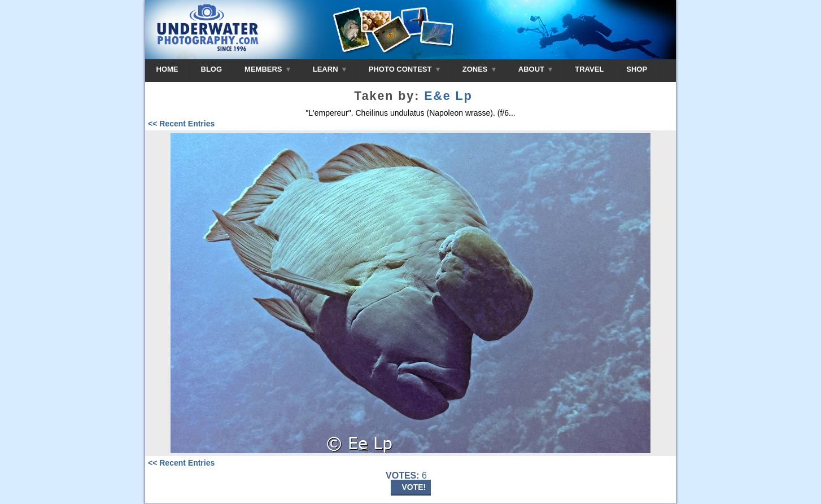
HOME (167, 69)
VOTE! (414, 487)
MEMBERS (267, 69)
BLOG (212, 69)
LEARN (329, 69)
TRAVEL (589, 69)
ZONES (479, 69)
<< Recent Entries (181, 124)
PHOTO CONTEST (404, 69)
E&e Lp (448, 96)
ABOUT (535, 69)
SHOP (637, 69)
